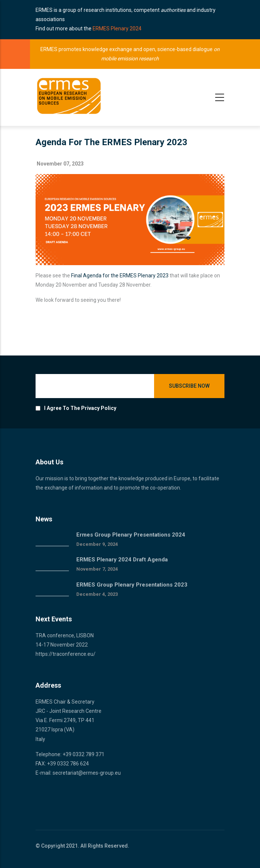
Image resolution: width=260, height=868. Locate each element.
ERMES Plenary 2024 (117, 29)
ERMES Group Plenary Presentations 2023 (132, 585)
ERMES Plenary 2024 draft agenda (122, 560)
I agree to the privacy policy (80, 408)
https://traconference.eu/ (66, 654)
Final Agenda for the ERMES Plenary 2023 (120, 276)
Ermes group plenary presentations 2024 (131, 535)
